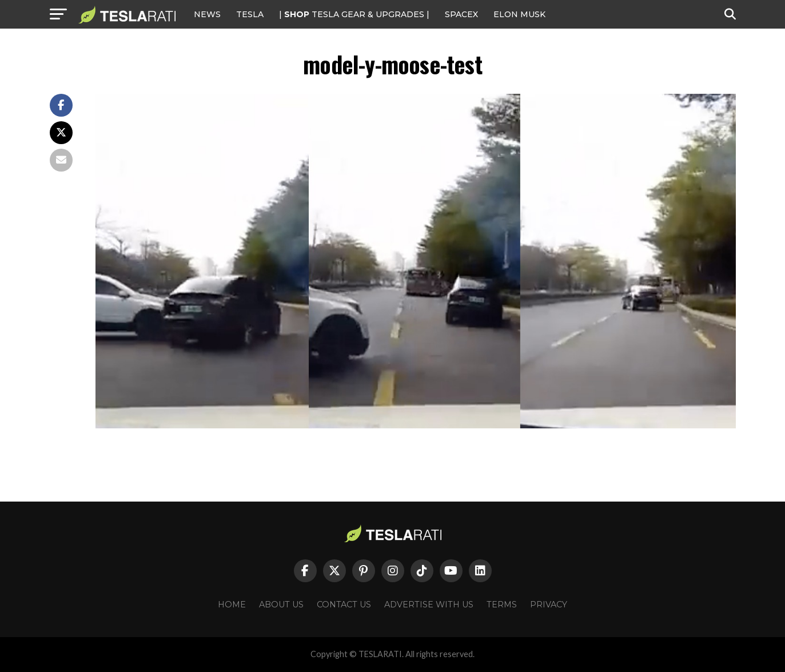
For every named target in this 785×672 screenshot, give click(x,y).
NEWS (207, 14)
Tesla (250, 14)
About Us (281, 605)
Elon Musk (519, 14)
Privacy (549, 605)
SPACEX (461, 14)
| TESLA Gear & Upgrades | (354, 14)
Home (232, 605)
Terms (502, 605)
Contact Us (344, 605)
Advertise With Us (429, 605)
